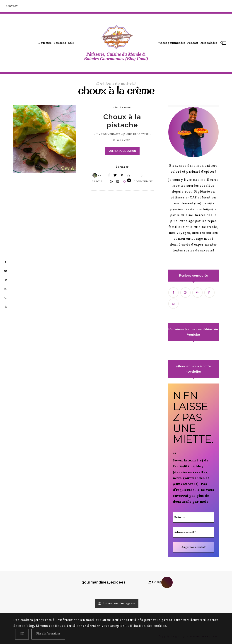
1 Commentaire (110, 134)
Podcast (193, 43)
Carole (97, 181)
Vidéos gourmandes (172, 43)
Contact (12, 6)
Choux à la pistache (122, 121)
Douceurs (45, 43)
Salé (71, 43)
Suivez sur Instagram (117, 603)
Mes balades (209, 43)
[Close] (22, 634)
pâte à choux (122, 108)
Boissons (60, 43)
